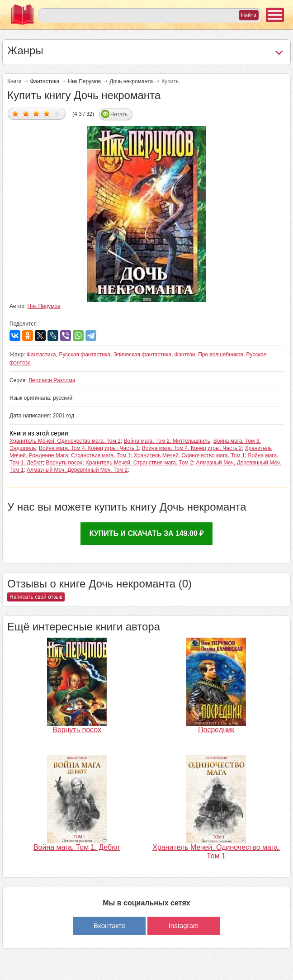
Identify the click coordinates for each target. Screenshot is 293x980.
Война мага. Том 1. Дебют (77, 847)
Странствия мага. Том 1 (101, 455)
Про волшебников (221, 355)
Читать (119, 114)
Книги (14, 81)
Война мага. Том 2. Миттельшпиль (167, 441)
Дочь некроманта (131, 81)
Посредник (216, 730)
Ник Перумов (84, 81)
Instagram (184, 926)
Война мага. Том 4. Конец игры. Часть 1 (89, 448)
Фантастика (45, 81)
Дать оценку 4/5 (47, 113)
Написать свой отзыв (36, 597)
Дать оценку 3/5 (36, 113)
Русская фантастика (84, 355)
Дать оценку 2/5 (26, 113)
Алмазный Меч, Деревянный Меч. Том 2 (77, 470)
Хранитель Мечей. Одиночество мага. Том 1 (189, 455)
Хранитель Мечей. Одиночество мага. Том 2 (65, 441)
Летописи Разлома (52, 380)
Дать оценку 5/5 (57, 113)
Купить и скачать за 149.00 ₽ (147, 533)
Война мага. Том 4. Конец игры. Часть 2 (192, 448)
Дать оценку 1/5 (16, 113)
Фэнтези (185, 355)
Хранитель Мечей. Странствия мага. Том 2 (139, 463)
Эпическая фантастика (142, 355)
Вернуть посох (64, 463)
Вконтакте (109, 926)
